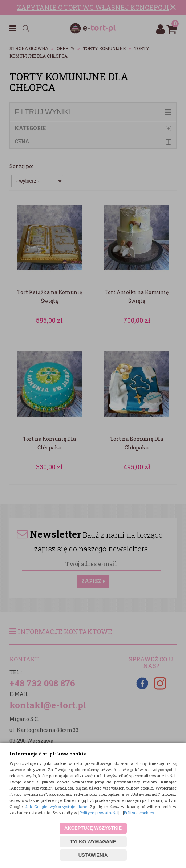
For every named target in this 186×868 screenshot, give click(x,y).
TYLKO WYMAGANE (93, 842)
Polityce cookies (139, 813)
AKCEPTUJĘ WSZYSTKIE (93, 828)
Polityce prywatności (99, 813)
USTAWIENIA (93, 855)
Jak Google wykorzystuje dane (56, 806)
